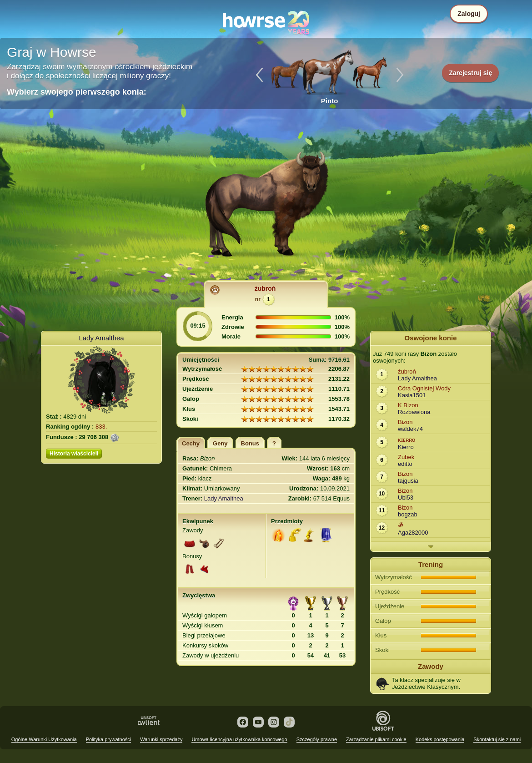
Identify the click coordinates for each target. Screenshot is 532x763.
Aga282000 (413, 533)
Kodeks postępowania (440, 739)
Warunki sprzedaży (161, 739)
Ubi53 (406, 498)
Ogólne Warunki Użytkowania (44, 739)
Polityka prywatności (109, 739)
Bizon (405, 422)
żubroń (265, 288)
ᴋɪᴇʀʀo (407, 440)
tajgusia (408, 481)
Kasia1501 (412, 395)
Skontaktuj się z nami (497, 739)
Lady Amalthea (101, 338)
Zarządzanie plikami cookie (376, 739)
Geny (220, 443)
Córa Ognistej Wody (424, 388)
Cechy (191, 443)
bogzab (408, 514)
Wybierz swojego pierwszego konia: (77, 92)
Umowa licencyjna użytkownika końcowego (239, 739)
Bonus (250, 443)
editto (405, 464)
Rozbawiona (414, 412)
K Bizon (408, 405)
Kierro (406, 447)
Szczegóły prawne (317, 739)
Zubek (406, 457)
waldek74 (410, 429)
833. (101, 427)
